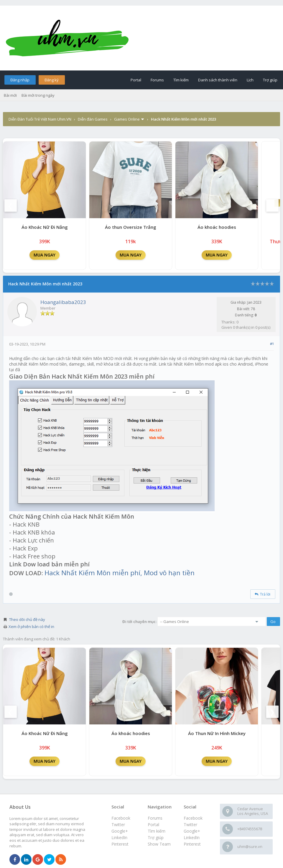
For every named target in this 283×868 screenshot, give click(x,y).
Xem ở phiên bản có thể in (31, 627)
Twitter (190, 825)
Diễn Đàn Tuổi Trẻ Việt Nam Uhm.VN (40, 119)
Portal (136, 80)
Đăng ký (52, 80)
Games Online (127, 119)
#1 (272, 344)
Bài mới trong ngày (38, 95)
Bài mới (10, 95)
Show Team (159, 844)
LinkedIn (192, 837)
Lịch (250, 80)
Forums (157, 80)
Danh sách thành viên (218, 80)
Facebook (193, 818)
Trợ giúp (270, 80)
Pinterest (192, 844)
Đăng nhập (20, 80)
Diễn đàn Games (93, 119)
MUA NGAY (45, 255)
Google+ (192, 831)
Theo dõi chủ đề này (27, 619)
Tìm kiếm (181, 80)
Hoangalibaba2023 (63, 302)
